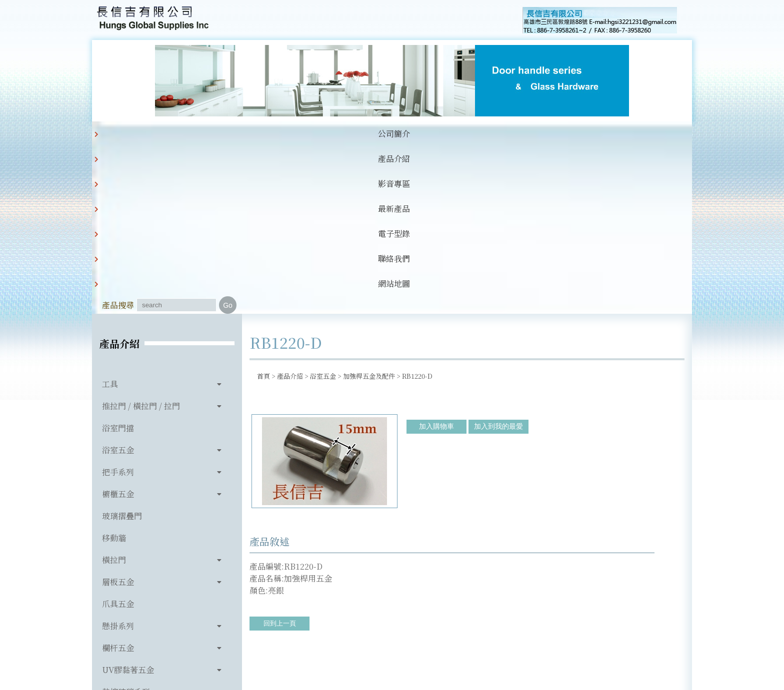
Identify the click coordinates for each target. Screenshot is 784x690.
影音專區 (266, 134)
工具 (110, 217)
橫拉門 (114, 392)
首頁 (263, 209)
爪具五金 (118, 436)
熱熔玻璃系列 (126, 524)
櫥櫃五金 (118, 327)
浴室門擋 (118, 261)
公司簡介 (164, 134)
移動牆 (114, 370)
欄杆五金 (118, 480)
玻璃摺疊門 (122, 348)
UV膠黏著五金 (128, 502)
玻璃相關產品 (126, 546)
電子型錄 (368, 134)
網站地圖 (470, 134)
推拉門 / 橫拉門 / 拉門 (141, 239)
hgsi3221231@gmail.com (461, 636)
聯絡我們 (419, 134)
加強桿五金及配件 (369, 209)
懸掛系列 (118, 458)
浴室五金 (118, 283)
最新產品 (317, 134)
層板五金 (118, 414)
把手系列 (118, 305)
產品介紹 (215, 134)
